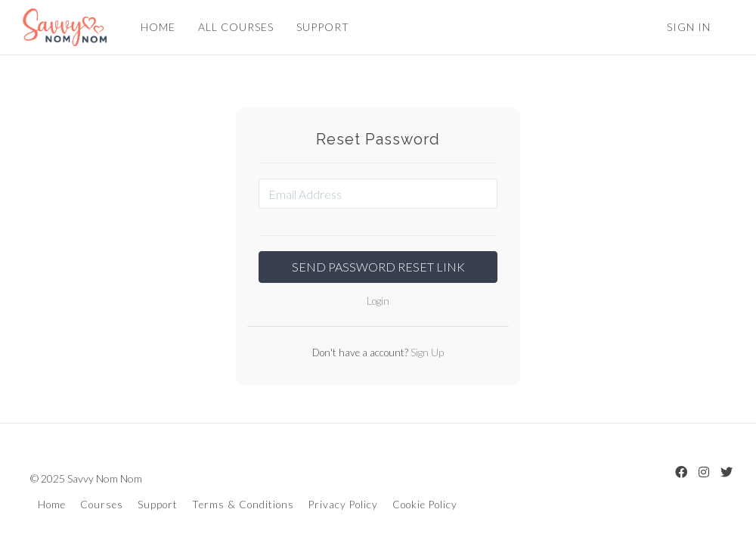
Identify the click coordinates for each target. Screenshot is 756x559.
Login (378, 301)
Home (52, 505)
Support (158, 505)
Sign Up (426, 352)
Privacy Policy (343, 505)
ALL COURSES (236, 27)
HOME (158, 27)
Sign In (689, 27)
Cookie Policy (425, 505)
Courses (102, 505)
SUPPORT (323, 27)
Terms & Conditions (243, 505)
